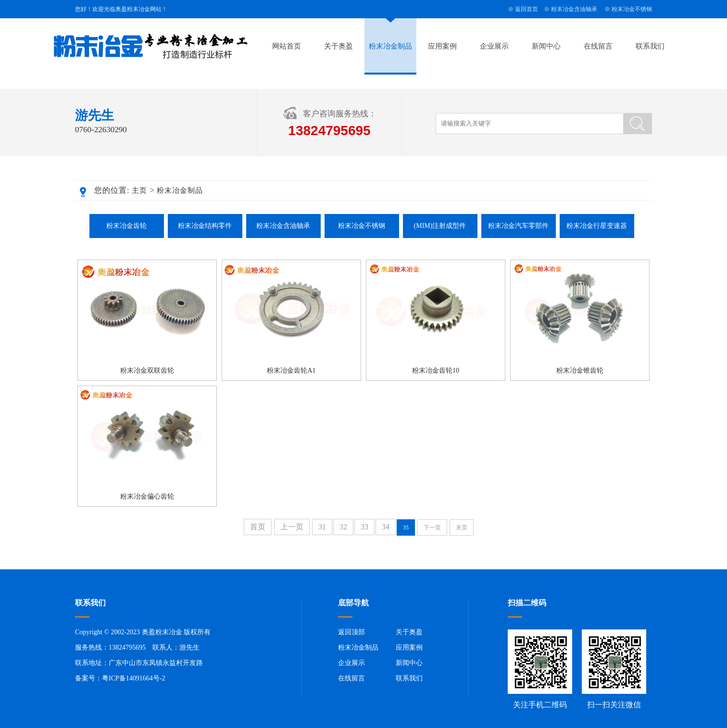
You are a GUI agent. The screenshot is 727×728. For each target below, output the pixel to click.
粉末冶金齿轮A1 (291, 370)
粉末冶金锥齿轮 (580, 370)
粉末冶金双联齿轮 (147, 370)
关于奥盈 (338, 46)
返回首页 (526, 9)
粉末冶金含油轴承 (574, 9)
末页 (462, 527)
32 (343, 527)
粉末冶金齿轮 (126, 226)
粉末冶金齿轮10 (436, 370)
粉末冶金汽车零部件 (518, 226)
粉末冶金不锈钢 (632, 9)
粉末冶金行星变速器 (597, 226)
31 (322, 527)
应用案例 (442, 46)
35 (406, 527)
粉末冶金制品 (390, 46)
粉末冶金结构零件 (205, 226)
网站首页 (287, 46)
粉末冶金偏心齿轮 (147, 496)
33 (364, 527)
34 (386, 527)
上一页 (292, 527)
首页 (258, 527)
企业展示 (494, 46)
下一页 (432, 527)
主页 (139, 190)
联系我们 (650, 46)
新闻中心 (546, 46)
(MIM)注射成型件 (440, 226)
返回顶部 (351, 632)
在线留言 (598, 46)
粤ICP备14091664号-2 (133, 678)
